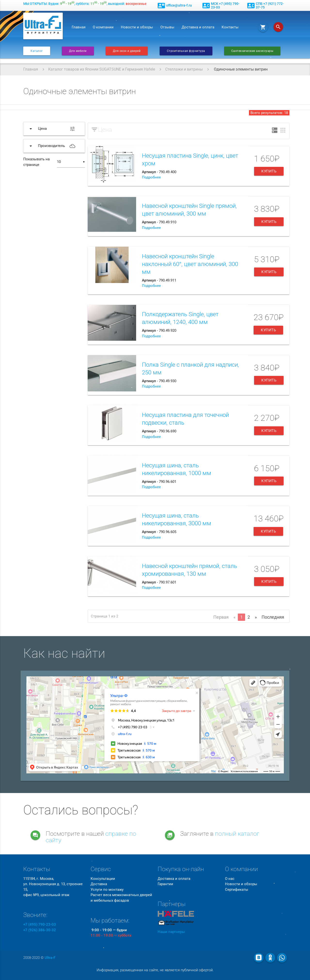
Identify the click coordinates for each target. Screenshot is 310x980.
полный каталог (237, 834)
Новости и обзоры (137, 27)
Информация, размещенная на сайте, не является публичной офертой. (155, 970)
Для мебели (78, 51)
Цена (105, 130)
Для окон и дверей (127, 51)
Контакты (230, 27)
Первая (221, 617)
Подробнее (151, 177)
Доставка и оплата (198, 27)
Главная (79, 27)
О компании (103, 27)
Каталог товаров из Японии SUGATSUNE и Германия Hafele (102, 69)
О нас (230, 879)
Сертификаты (237, 890)
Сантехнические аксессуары (252, 51)
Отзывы (167, 27)
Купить (269, 171)
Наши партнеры (171, 932)
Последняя (273, 617)
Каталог (37, 51)
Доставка (99, 884)
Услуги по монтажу (107, 890)
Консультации (103, 879)
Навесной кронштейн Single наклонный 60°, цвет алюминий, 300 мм (190, 264)
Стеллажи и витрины (184, 69)
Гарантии (165, 884)
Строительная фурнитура (186, 51)
